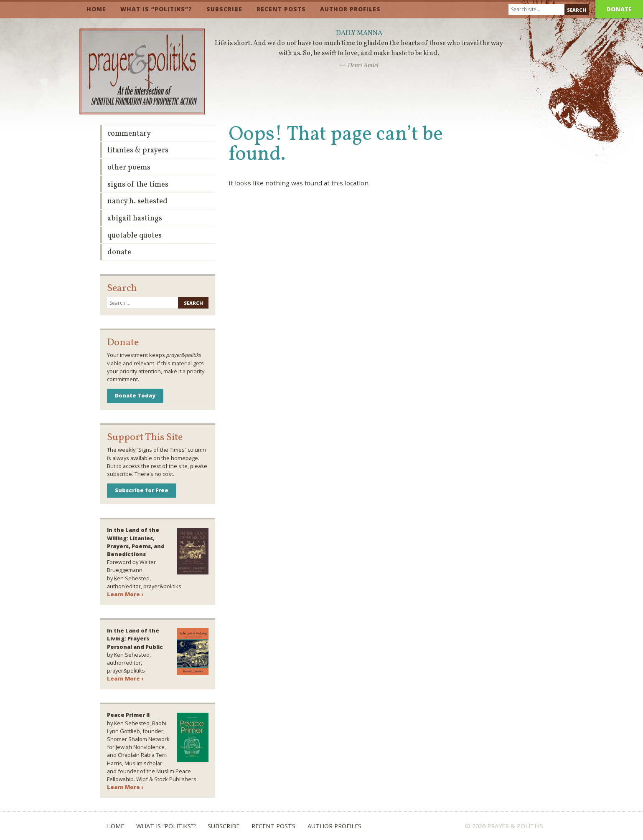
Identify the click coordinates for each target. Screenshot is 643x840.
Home (96, 9)
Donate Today (135, 395)
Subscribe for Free (142, 490)
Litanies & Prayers (138, 151)
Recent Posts (281, 9)
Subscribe (224, 9)
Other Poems (129, 168)
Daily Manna (359, 33)
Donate (619, 9)
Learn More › (125, 594)
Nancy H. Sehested (137, 201)
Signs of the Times (138, 185)
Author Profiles (350, 9)
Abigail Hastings (135, 219)
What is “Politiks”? (156, 9)
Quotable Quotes (135, 236)
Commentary (129, 134)
